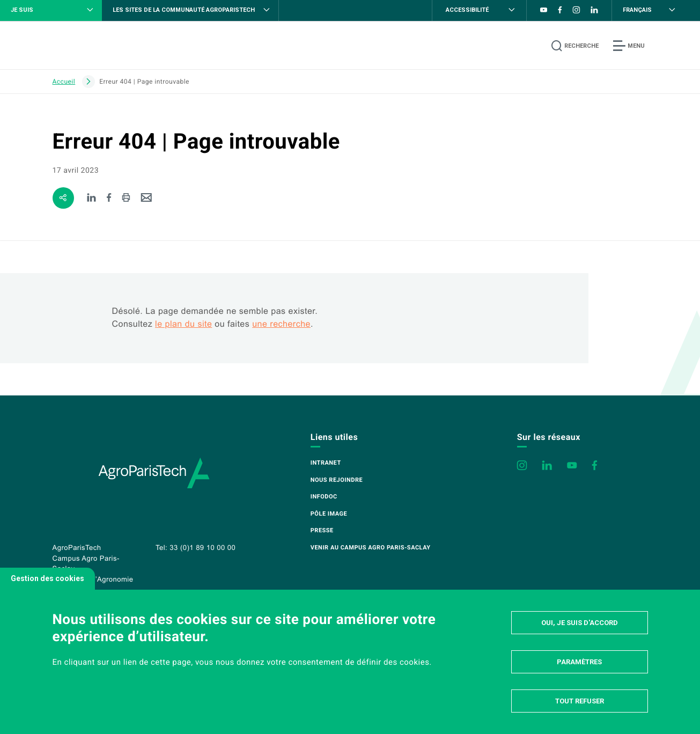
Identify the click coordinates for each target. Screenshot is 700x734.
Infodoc (324, 497)
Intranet (326, 463)
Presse (322, 530)
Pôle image (329, 514)
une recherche (281, 324)
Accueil (64, 82)
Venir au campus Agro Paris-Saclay (371, 548)
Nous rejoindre (337, 480)
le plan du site (183, 324)
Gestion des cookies (47, 578)
